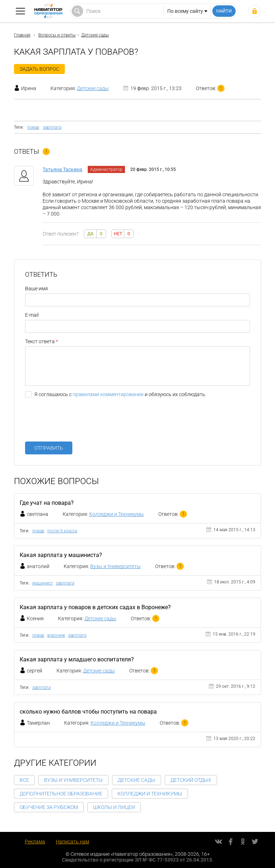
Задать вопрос (39, 69)
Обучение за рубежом (49, 807)
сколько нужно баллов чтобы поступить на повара (88, 712)
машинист (43, 583)
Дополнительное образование (61, 794)
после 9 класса (62, 531)
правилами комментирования (108, 394)
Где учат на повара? (47, 503)
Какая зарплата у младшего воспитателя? (77, 659)
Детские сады (95, 35)
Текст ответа (40, 341)
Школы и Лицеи (114, 807)
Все (24, 780)
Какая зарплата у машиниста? (61, 555)
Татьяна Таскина (62, 169)
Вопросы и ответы (57, 35)
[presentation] (79, 422)
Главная (22, 35)
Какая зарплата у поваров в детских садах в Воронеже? (95, 607)
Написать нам (73, 842)
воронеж (56, 635)
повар (33, 127)
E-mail (32, 315)
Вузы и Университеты (115, 566)
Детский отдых (191, 780)
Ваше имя (37, 288)
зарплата (52, 127)
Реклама (35, 842)
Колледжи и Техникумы (117, 514)
